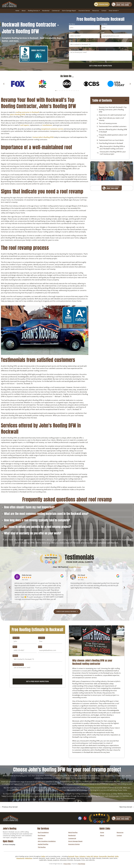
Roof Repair (41, 835)
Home (17, 11)
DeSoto (96, 855)
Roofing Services (34, 11)
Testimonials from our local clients (111, 140)
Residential (46, 11)
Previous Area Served (9, 807)
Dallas (43, 855)
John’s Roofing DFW (18, 115)
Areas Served (114, 11)
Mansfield (111, 855)
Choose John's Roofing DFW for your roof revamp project (113, 153)
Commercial (56, 11)
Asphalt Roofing (43, 843)
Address (71, 41)
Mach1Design (82, 862)
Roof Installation (43, 833)
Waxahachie (20, 857)
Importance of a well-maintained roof (112, 115)
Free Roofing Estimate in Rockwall (111, 143)
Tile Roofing (41, 846)
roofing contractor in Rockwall (27, 112)
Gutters (40, 838)
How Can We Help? (74, 49)
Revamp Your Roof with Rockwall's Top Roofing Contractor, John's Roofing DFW (113, 110)
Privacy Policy (67, 862)
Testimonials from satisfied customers (113, 126)
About (24, 11)
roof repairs (24, 125)
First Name (72, 24)
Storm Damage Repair (69, 11)
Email (103, 33)
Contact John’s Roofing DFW (43, 137)
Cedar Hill (90, 855)
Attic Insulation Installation (46, 841)
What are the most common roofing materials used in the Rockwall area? (46, 514)
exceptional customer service (52, 129)
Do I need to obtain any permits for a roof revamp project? (38, 527)
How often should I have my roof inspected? (29, 507)
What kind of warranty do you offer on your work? (33, 533)
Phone (71, 33)
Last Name (104, 24)
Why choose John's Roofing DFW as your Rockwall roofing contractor (112, 147)
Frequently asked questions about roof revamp (113, 136)
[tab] (67, 507)
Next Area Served (126, 807)
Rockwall (71, 855)
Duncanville (103, 855)
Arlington (82, 855)
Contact (104, 11)
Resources (96, 11)
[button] (4, 84)
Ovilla (117, 855)
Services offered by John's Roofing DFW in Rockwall (113, 131)
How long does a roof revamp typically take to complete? (37, 520)
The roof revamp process (108, 123)
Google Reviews (75, 567)
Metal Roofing (72, 833)
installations (47, 125)
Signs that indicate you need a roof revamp (111, 119)
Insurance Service (84, 11)
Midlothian (29, 857)
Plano (77, 855)
